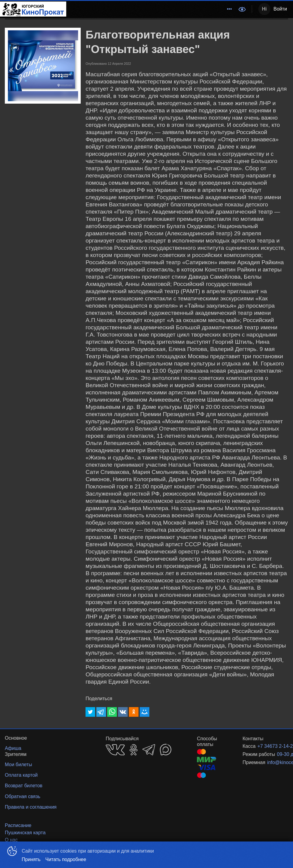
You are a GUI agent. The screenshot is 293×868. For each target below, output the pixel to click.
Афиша (185, 9)
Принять (31, 859)
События (210, 9)
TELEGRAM (149, 750)
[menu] (151, 9)
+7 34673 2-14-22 (266, 746)
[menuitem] (112, 9)
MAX (166, 750)
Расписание (156, 9)
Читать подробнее (66, 859)
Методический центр (112, 9)
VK (115, 750)
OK (134, 750)
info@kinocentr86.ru (270, 762)
